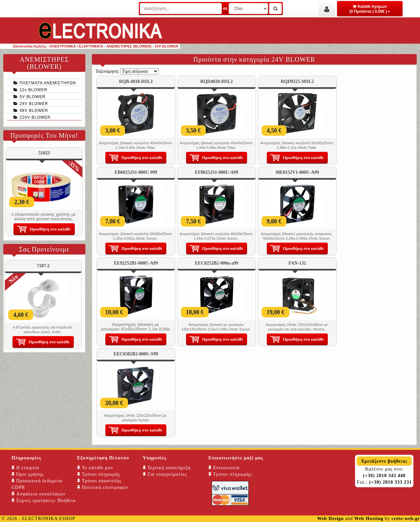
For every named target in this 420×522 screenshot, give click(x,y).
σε (225, 9)
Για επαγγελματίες (165, 474)
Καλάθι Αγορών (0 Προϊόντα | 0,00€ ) (370, 9)
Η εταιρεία (25, 468)
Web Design (330, 519)
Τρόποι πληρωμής (99, 474)
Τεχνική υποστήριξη (167, 468)
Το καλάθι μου (95, 468)
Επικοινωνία (224, 468)
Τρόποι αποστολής (99, 481)
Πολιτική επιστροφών (103, 487)
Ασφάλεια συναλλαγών (39, 494)
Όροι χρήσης (28, 474)
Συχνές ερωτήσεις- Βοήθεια (43, 501)
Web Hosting (369, 519)
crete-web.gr (406, 519)
